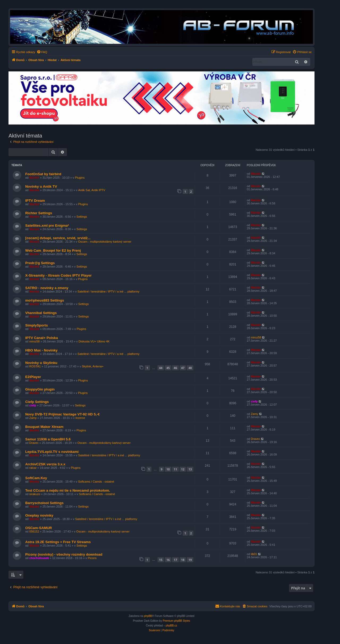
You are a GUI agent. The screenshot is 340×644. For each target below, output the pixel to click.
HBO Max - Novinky (41, 350)
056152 (34, 531)
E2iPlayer (33, 377)
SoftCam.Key (36, 478)
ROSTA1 (35, 366)
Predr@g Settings (40, 263)
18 (183, 560)
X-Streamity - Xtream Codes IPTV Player (58, 275)
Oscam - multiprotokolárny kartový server (105, 242)
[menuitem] (42, 52)
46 (175, 368)
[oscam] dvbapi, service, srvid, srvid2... (58, 238)
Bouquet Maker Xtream (44, 427)
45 (168, 368)
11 (175, 469)
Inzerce (80, 418)
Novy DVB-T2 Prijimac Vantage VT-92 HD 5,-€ (63, 414)
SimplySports (37, 325)
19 (190, 560)
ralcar (33, 468)
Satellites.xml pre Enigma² (47, 226)
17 (175, 560)
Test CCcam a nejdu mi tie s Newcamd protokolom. (68, 490)
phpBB (148, 616)
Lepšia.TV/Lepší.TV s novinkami (52, 452)
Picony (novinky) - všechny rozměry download (64, 554)
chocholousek (39, 558)
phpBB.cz (171, 626)
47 (183, 368)
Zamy (33, 418)
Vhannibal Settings (41, 313)
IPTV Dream (35, 201)
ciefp (33, 405)
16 (168, 560)
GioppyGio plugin (40, 389)
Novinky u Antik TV (41, 186)
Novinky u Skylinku (41, 363)
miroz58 (34, 341)
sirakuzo (35, 494)
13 (190, 469)
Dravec (34, 443)
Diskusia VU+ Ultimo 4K (94, 341)
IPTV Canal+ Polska (42, 338)
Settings (82, 217)
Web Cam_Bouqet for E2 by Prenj (53, 250)
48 (190, 368)
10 (168, 469)
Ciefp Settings (37, 402)
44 (161, 368)
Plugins (80, 178)
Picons (92, 558)
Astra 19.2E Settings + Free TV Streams (58, 542)
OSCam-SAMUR (39, 528)
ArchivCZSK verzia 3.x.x (45, 464)
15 (161, 560)
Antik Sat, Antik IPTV (92, 190)
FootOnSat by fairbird (43, 174)
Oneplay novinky (39, 515)
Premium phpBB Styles (177, 621)
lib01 (254, 554)
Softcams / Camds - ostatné (96, 482)
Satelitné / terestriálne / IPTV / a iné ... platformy (109, 291)
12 (183, 469)
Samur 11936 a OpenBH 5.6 (48, 439)
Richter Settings (39, 213)
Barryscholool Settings (44, 503)
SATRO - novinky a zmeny (47, 288)
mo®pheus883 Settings (45, 300)
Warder (34, 178)
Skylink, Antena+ (93, 366)
